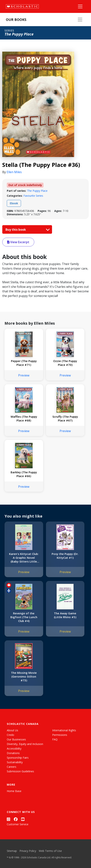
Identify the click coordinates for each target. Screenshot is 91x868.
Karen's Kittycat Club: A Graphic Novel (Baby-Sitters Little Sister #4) (24, 558)
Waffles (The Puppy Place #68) (24, 418)
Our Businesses (16, 739)
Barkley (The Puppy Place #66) (24, 474)
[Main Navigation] (80, 6)
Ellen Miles (14, 172)
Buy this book (27, 230)
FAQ (55, 739)
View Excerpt (18, 242)
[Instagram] (9, 819)
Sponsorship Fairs (18, 758)
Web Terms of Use (50, 851)
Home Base (14, 791)
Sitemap (12, 851)
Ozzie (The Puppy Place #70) (65, 363)
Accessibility (14, 748)
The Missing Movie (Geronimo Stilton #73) (24, 676)
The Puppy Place (37, 191)
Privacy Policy (28, 851)
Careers (12, 767)
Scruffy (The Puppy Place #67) (65, 418)
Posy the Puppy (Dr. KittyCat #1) (65, 556)
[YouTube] (23, 819)
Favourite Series (33, 196)
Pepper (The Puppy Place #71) (24, 363)
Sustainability (15, 762)
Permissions (60, 735)
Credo (10, 735)
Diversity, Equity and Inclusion (25, 744)
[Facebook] (16, 819)
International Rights (64, 730)
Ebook (14, 203)
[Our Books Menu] (80, 20)
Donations (13, 753)
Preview (24, 375)
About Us (12, 730)
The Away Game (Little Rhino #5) (65, 615)
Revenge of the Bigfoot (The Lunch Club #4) (24, 617)
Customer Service (18, 824)
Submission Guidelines (20, 771)
